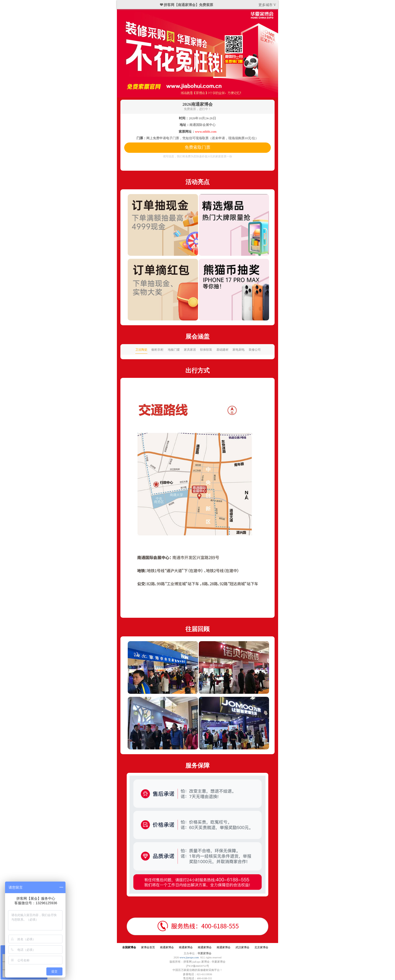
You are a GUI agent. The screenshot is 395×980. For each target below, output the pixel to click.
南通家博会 (167, 947)
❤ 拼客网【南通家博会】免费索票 (187, 5)
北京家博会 (261, 947)
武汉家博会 (242, 947)
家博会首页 (148, 947)
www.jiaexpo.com (189, 957)
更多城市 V (267, 5)
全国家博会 (129, 947)
